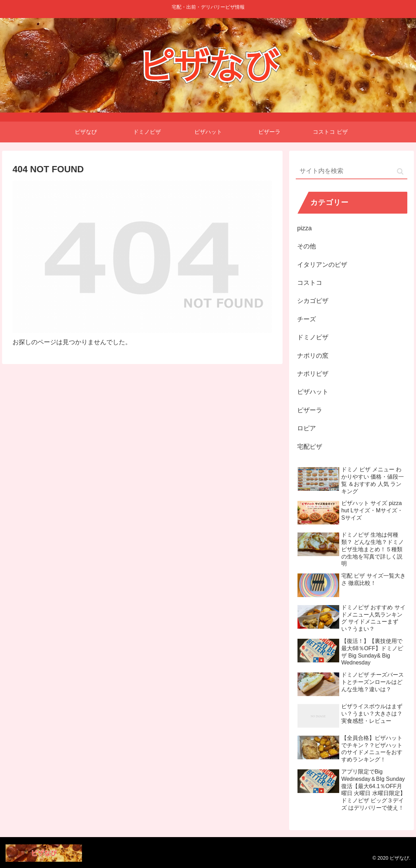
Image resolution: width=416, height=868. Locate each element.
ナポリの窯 (313, 356)
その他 (307, 246)
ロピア (307, 428)
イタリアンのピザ (322, 265)
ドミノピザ (313, 337)
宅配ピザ (310, 447)
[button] (400, 171)
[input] (352, 171)
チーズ (307, 319)
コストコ (310, 283)
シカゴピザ (313, 301)
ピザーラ (310, 410)
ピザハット (313, 392)
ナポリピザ (313, 374)
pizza (304, 228)
